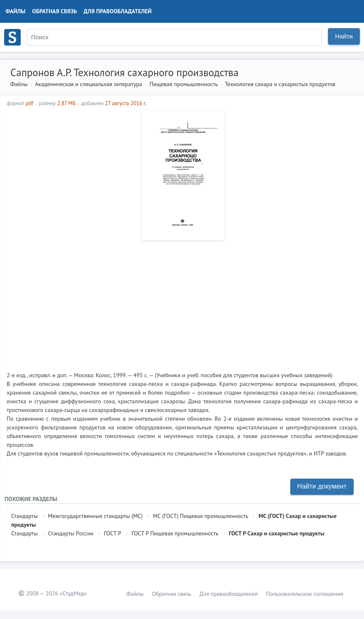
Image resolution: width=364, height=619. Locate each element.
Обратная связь (55, 11)
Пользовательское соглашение (305, 594)
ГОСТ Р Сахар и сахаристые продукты (276, 533)
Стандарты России (71, 533)
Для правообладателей (118, 11)
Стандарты (24, 516)
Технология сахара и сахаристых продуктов (280, 84)
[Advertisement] (182, 303)
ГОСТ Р (113, 533)
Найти (344, 36)
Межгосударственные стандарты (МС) (95, 516)
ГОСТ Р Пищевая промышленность (175, 533)
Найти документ (322, 486)
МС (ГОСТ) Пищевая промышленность (200, 516)
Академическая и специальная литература (88, 84)
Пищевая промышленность (183, 84)
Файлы (16, 11)
